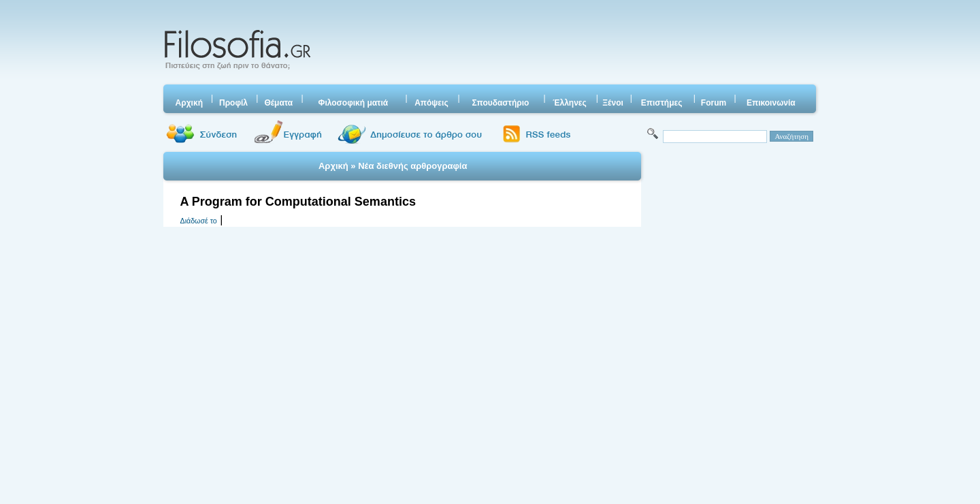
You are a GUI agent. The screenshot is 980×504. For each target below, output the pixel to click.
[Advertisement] (567, 44)
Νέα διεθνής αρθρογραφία (412, 166)
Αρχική (333, 166)
